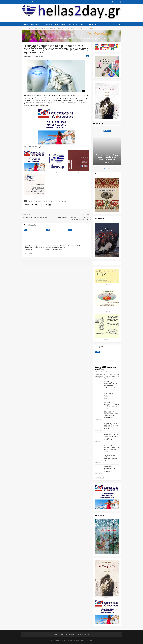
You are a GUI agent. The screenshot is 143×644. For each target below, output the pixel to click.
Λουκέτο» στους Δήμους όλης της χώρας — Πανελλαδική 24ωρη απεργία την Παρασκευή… (107, 157)
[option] (107, 147)
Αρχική (26, 24)
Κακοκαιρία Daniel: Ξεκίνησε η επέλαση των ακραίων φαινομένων (111, 448)
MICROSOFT (31, 201)
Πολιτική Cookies (56, 2)
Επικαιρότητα (59, 24)
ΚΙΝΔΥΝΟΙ (37, 201)
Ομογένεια (47, 24)
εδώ (44, 147)
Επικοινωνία (65, 2)
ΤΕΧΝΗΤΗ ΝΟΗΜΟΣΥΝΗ (47, 201)
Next (31, 254)
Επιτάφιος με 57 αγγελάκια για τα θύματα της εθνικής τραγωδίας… (111, 404)
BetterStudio (89, 640)
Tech (87, 56)
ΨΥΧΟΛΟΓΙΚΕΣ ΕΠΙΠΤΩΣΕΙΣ (60, 201)
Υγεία (82, 24)
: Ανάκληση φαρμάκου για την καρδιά (109, 395)
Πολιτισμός (72, 24)
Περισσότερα (93, 24)
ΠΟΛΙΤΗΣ (97, 352)
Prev (26, 254)
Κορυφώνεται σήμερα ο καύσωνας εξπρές (35, 217)
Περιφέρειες (35, 24)
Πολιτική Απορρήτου (45, 2)
